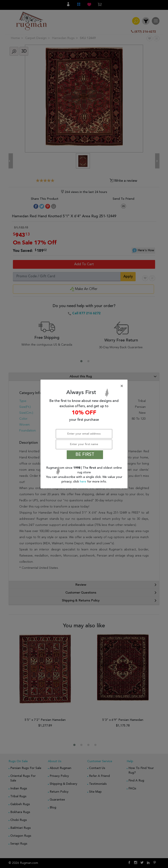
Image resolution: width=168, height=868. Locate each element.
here (83, 482)
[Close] (85, 386)
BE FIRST (85, 455)
